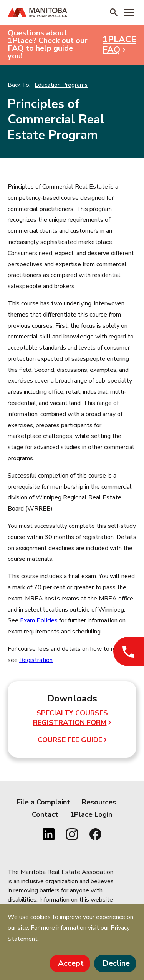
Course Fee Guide (72, 740)
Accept (71, 963)
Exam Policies (39, 620)
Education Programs (61, 85)
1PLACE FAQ (119, 45)
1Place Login (91, 814)
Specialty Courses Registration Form (72, 718)
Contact (45, 814)
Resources (99, 802)
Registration (36, 660)
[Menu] (129, 12)
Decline (116, 963)
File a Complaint (44, 802)
